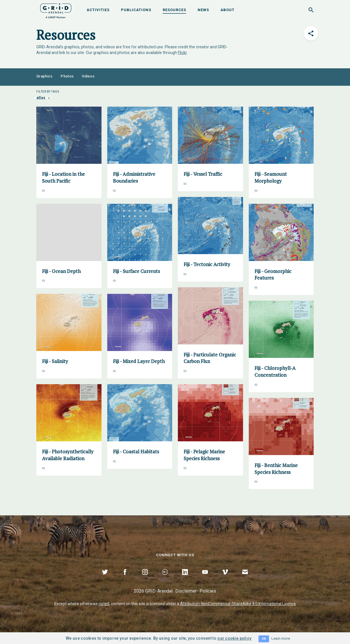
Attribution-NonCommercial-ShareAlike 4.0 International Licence (238, 604)
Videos (88, 76)
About (227, 10)
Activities (98, 10)
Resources (174, 10)
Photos (67, 76)
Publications (136, 10)
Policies (208, 591)
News (203, 10)
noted (104, 604)
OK (264, 639)
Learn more (281, 638)
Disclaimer (186, 591)
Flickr (182, 53)
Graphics (44, 76)
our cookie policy (234, 638)
